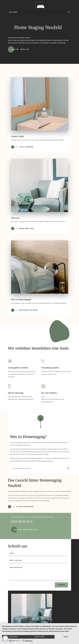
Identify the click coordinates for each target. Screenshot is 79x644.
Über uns (25, 49)
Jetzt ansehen (26, 147)
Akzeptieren (39, 637)
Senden (61, 585)
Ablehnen (13, 637)
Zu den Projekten (25, 507)
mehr (66, 637)
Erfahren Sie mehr (28, 310)
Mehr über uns (27, 228)
